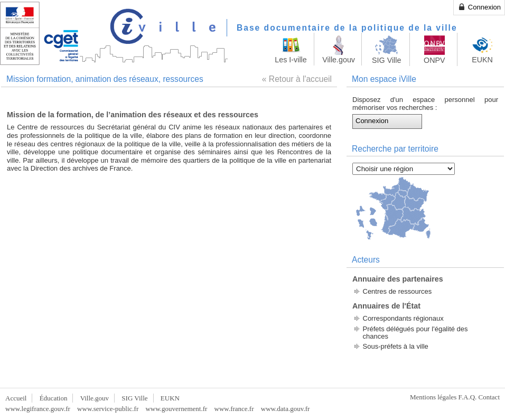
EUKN (170, 398)
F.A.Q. (468, 397)
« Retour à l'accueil (297, 79)
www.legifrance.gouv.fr (38, 409)
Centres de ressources (398, 291)
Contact (489, 397)
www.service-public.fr (108, 409)
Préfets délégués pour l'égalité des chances (415, 333)
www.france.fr (234, 409)
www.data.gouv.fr (286, 409)
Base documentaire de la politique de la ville (347, 28)
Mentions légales (433, 397)
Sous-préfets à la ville (396, 346)
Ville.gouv (95, 398)
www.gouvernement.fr (176, 409)
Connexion (479, 7)
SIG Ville (134, 398)
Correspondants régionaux (403, 318)
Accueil (16, 398)
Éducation (54, 398)
